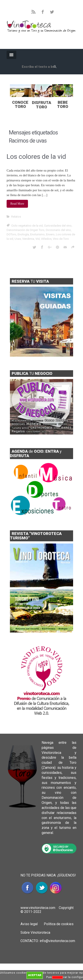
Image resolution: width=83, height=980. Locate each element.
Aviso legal (29, 924)
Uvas (18, 239)
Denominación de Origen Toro (26, 230)
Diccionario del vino (58, 230)
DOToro (11, 234)
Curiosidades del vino (58, 226)
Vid (38, 239)
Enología (23, 234)
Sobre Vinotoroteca (35, 933)
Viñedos (46, 239)
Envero (50, 234)
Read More (17, 204)
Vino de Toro (61, 239)
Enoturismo (37, 234)
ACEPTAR (35, 975)
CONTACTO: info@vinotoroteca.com (48, 941)
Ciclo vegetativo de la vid (27, 226)
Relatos (16, 217)
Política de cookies (58, 924)
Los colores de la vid (36, 156)
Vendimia (28, 239)
